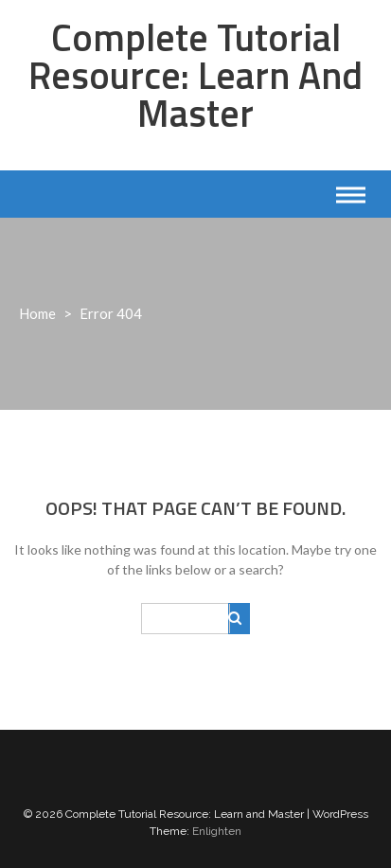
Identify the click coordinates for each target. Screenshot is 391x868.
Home (37, 313)
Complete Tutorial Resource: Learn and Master (195, 75)
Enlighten (217, 831)
